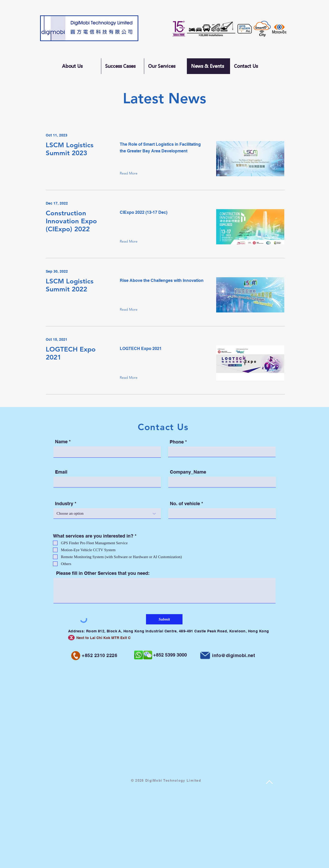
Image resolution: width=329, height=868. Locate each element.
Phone (177, 442)
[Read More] (130, 173)
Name (61, 442)
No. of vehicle (185, 504)
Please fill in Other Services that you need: (103, 573)
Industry (64, 504)
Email (61, 472)
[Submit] (164, 619)
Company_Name (188, 472)
